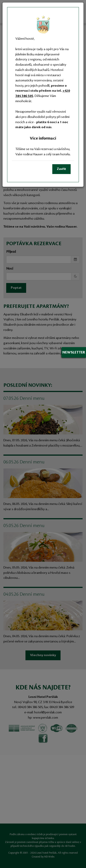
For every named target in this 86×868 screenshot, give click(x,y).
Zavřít (61, 169)
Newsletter (74, 352)
